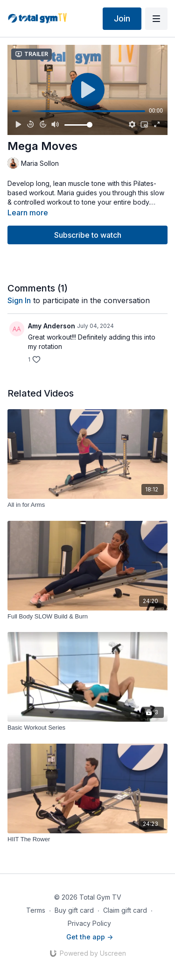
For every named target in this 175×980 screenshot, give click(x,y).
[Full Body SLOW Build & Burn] (87, 617)
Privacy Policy (89, 923)
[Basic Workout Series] (87, 728)
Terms (36, 910)
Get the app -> (90, 937)
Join (122, 18)
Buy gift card (74, 910)
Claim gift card (125, 910)
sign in (19, 300)
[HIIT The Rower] (87, 839)
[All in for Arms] (87, 505)
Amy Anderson (52, 326)
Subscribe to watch (88, 235)
